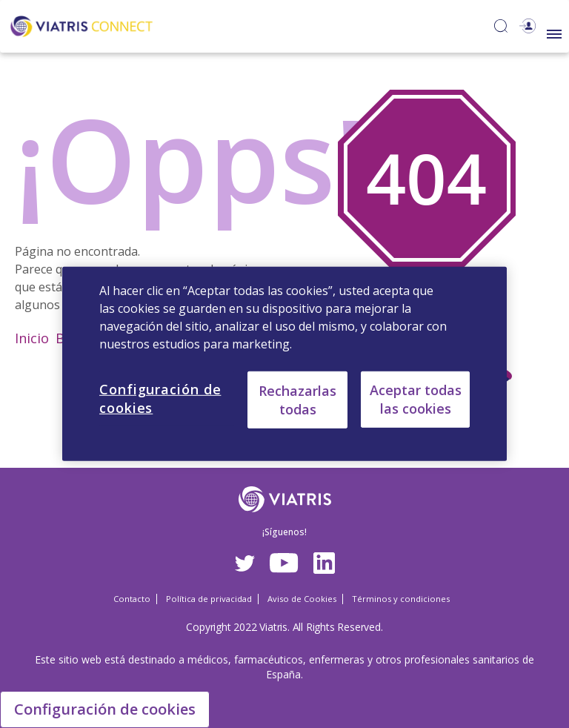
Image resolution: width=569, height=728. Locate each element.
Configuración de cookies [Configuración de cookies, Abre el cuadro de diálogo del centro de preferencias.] (160, 398)
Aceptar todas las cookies (416, 399)
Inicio (32, 338)
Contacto (132, 599)
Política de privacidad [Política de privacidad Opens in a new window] (209, 599)
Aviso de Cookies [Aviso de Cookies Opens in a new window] (302, 599)
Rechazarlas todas (297, 399)
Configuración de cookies (105, 709)
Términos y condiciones (401, 599)
